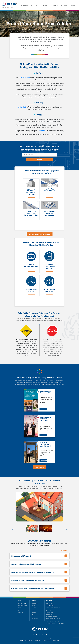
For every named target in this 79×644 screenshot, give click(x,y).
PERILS (37, 5)
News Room (20, 609)
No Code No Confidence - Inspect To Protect (55, 624)
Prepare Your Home (22, 603)
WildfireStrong (49, 603)
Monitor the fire (22, 107)
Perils (18, 32)
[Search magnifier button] (12, 8)
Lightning (34, 611)
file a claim (42, 131)
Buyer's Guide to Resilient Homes (53, 618)
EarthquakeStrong (50, 605)
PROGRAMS (54, 5)
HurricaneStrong (50, 613)
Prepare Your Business (22, 605)
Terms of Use (20, 613)
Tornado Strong (49, 611)
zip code (24, 152)
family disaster (25, 78)
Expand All (65, 550)
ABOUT (73, 5)
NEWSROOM (64, 5)
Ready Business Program (51, 616)
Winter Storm (35, 603)
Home (12, 32)
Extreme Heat (35, 618)
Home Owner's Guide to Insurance (53, 620)
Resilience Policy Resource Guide (53, 607)
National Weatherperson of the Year (54, 609)
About (19, 611)
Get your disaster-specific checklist (40, 234)
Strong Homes (49, 614)
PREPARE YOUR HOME (26, 5)
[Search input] (6, 8)
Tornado (34, 609)
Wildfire (25, 32)
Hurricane (34, 613)
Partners (20, 607)
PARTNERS (45, 5)
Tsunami (34, 607)
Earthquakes (35, 620)
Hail (33, 614)
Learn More (31, 197)
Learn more (43, 409)
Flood (33, 616)
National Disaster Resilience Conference (55, 622)
